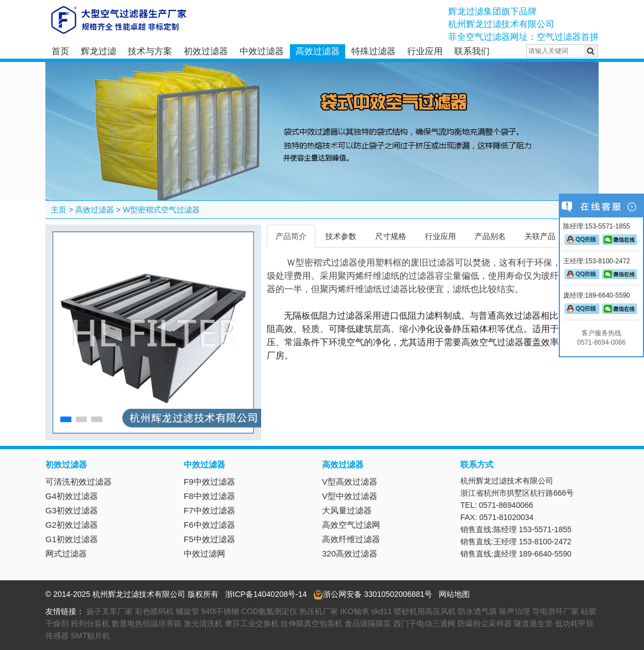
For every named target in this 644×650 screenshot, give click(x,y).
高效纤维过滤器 (351, 539)
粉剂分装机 (90, 623)
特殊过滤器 (373, 51)
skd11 (381, 611)
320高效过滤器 (350, 553)
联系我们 (472, 51)
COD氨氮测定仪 (269, 611)
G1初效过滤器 (72, 539)
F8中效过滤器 (209, 496)
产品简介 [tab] (291, 236)
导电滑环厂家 (555, 611)
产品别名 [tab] (490, 236)
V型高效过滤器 (350, 482)
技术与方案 (150, 51)
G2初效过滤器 (72, 525)
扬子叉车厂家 (110, 611)
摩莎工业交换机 (252, 623)
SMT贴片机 (91, 636)
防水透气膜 (477, 611)
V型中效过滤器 (350, 496)
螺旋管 (188, 611)
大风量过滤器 (347, 510)
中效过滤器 (262, 51)
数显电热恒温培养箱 (147, 623)
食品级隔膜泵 (368, 623)
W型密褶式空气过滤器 (161, 210)
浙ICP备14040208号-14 (266, 594)
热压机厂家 (319, 611)
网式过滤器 (66, 553)
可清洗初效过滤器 (79, 482)
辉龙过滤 (98, 51)
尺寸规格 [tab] (391, 236)
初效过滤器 (206, 51)
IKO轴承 (355, 611)
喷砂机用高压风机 (425, 611)
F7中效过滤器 (209, 510)
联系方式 (477, 464)
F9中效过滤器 (209, 482)
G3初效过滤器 (72, 510)
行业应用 (425, 51)
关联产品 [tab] (540, 236)
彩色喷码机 (154, 611)
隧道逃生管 (533, 623)
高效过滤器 (318, 51)
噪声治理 (515, 611)
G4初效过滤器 (72, 496)
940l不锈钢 (220, 611)
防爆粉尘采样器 (485, 623)
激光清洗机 (203, 623)
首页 (60, 51)
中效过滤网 (204, 553)
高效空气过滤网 (351, 525)
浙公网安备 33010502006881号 (373, 594)
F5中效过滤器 (209, 539)
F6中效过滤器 (209, 525)
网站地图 (454, 594)
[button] (66, 419)
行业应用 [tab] (440, 236)
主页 (59, 210)
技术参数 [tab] (341, 236)
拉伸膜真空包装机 (311, 623)
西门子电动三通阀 (424, 623)
